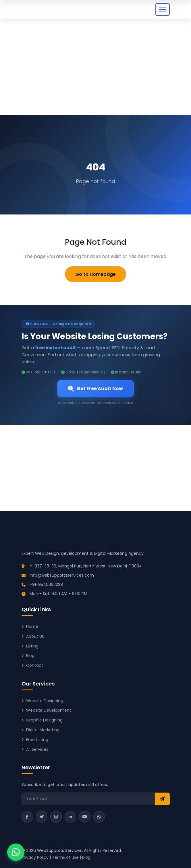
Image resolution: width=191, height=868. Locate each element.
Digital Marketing (43, 730)
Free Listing (37, 740)
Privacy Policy (35, 857)
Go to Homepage (95, 274)
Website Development (49, 710)
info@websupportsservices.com (62, 575)
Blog (30, 656)
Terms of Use (65, 857)
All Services (37, 749)
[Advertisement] (95, 72)
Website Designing (45, 701)
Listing (32, 646)
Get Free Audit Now (95, 389)
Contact (35, 665)
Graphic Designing (44, 720)
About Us (35, 636)
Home (32, 626)
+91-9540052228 (46, 584)
